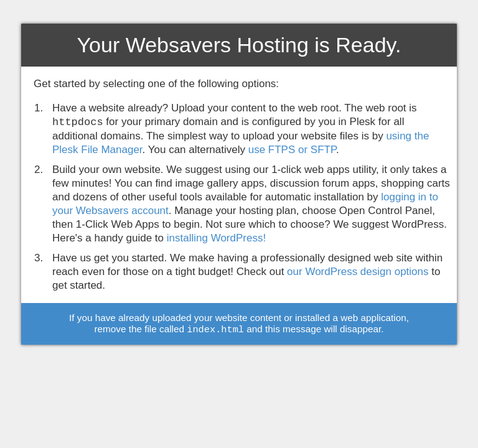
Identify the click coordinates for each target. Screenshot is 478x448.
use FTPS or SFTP (292, 150)
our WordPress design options (358, 272)
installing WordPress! (216, 238)
